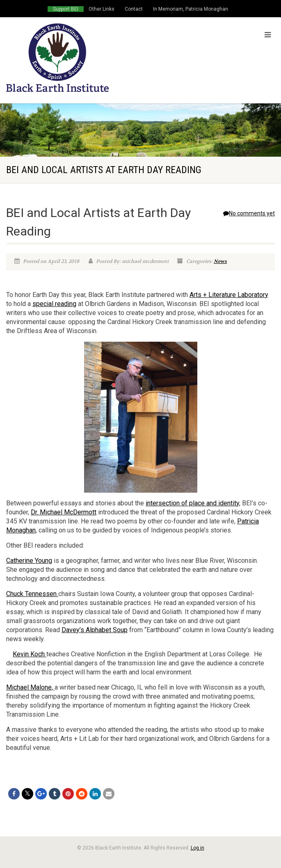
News (220, 261)
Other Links (102, 9)
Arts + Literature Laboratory (229, 295)
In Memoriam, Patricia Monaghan (191, 9)
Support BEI (66, 9)
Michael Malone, (30, 687)
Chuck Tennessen (32, 594)
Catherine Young (29, 561)
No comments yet (249, 213)
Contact (134, 9)
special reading (54, 304)
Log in (198, 848)
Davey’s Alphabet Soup (95, 630)
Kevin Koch (30, 654)
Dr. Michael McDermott (64, 512)
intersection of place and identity (192, 503)
